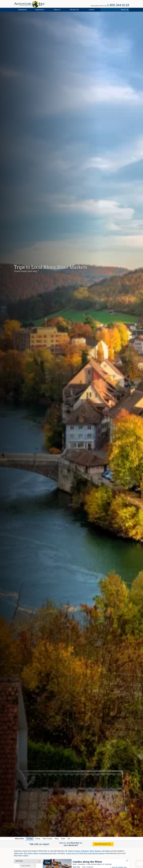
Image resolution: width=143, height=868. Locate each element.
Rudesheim (85, 851)
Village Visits (18, 853)
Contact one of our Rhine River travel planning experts (85, 853)
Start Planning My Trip (102, 844)
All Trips (30, 839)
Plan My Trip (74, 10)
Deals (63, 839)
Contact (92, 10)
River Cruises (47, 839)
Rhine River (20, 839)
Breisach (98, 851)
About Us (57, 10)
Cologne (77, 851)
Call (71, 845)
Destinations (23, 10)
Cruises (38, 839)
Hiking (63, 853)
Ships (57, 839)
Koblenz (108, 851)
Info (69, 839)
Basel (92, 851)
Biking (36, 853)
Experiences (40, 10)
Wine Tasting (28, 853)
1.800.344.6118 (118, 5)
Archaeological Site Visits (48, 853)
